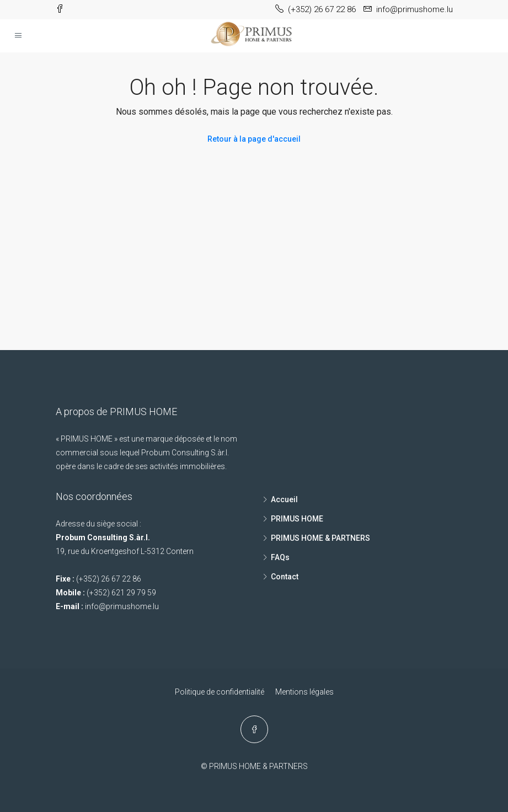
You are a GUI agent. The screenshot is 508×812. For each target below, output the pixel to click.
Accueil (284, 499)
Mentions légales (304, 692)
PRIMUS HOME (297, 519)
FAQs (280, 557)
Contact (285, 577)
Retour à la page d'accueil (254, 139)
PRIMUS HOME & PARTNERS (320, 538)
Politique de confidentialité (220, 692)
